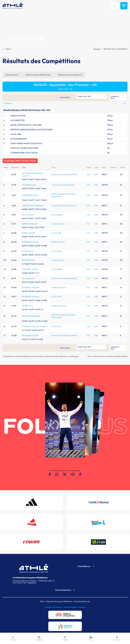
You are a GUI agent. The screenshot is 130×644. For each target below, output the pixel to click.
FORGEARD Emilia (30, 195)
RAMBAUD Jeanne (30, 242)
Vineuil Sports (58, 260)
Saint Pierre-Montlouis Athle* (65, 174)
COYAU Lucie (28, 251)
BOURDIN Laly (28, 260)
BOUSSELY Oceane (31, 287)
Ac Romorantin (58, 224)
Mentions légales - (71, 607)
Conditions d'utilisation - (54, 607)
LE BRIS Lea (27, 306)
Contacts (82, 607)
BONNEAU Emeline (31, 297)
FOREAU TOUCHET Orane (34, 326)
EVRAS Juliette (28, 233)
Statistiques (8, 103)
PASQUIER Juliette (30, 335)
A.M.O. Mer (57, 233)
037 (88, 174)
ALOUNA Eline (28, 278)
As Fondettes (57, 215)
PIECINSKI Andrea (30, 269)
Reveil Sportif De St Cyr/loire (64, 206)
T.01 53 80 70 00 (19, 583)
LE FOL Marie (28, 215)
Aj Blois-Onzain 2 (59, 287)
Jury (125, 103)
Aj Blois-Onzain (58, 242)
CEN (96, 174)
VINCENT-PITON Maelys (33, 206)
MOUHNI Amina (29, 185)
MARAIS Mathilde (30, 224)
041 (88, 195)
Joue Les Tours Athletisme (63, 185)
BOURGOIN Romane (31, 316)
